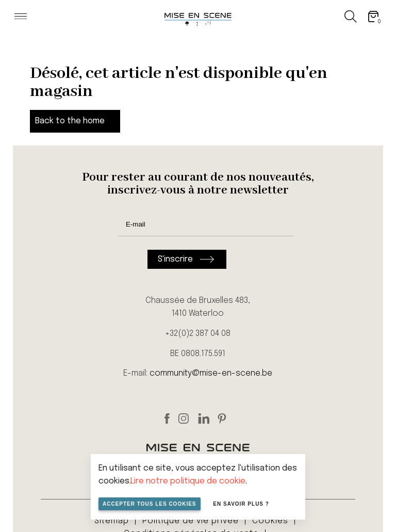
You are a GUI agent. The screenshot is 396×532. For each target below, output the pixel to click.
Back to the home (70, 121)
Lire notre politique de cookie (188, 481)
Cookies (270, 521)
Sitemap (112, 521)
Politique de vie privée (191, 521)
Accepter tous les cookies (150, 504)
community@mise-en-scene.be (211, 373)
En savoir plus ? (241, 504)
